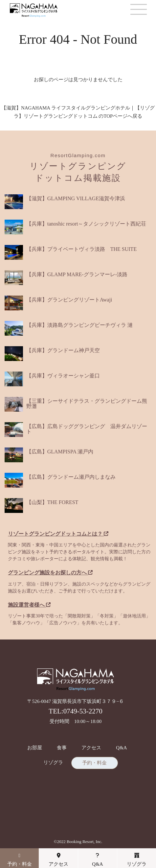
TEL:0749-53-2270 (75, 711)
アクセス (91, 748)
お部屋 (35, 748)
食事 (62, 748)
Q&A (121, 748)
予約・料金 (94, 763)
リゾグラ (53, 763)
